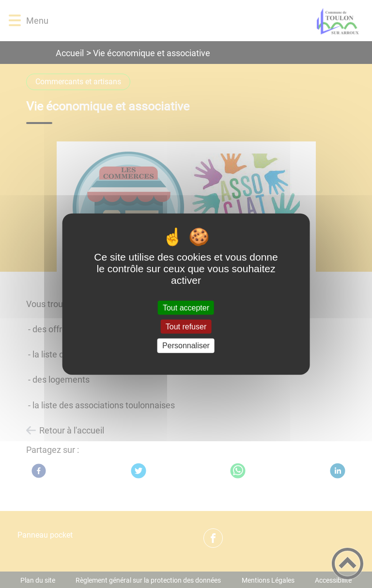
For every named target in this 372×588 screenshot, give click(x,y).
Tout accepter (186, 308)
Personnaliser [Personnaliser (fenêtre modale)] (186, 346)
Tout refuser (186, 327)
